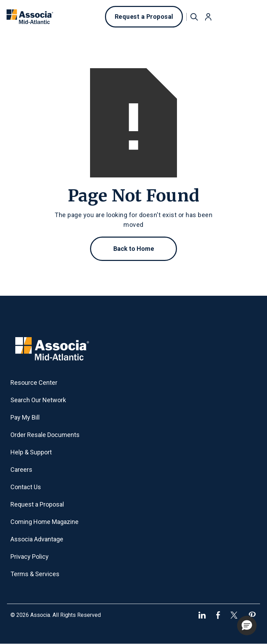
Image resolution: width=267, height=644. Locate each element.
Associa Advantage (37, 539)
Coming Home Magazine (44, 522)
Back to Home (134, 249)
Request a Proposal (144, 17)
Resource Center (34, 383)
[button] (208, 17)
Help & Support (31, 452)
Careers (21, 470)
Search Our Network (38, 400)
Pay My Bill (25, 417)
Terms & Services (35, 574)
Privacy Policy (30, 556)
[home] (30, 17)
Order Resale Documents (45, 435)
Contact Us (26, 487)
